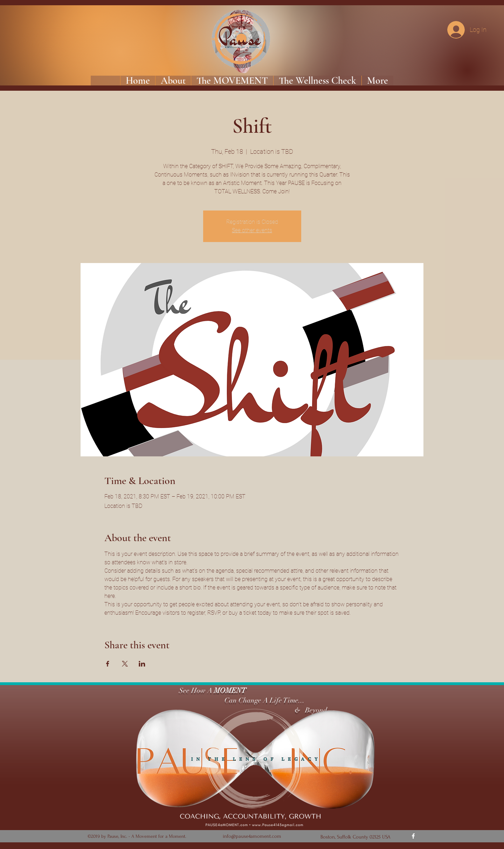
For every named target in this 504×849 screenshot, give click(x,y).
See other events (252, 230)
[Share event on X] (125, 664)
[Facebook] (413, 836)
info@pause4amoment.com (252, 836)
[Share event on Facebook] (108, 664)
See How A (195, 691)
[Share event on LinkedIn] (142, 664)
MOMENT (230, 691)
